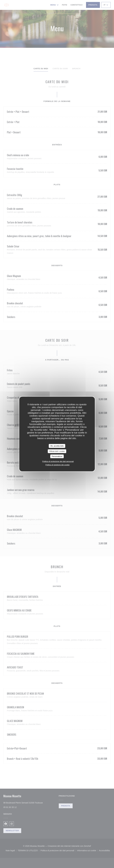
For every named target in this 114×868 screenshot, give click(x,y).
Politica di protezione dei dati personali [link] (58, 461)
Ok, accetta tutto (57, 446)
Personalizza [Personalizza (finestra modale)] (57, 456)
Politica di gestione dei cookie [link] (58, 465)
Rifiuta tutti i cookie (57, 451)
